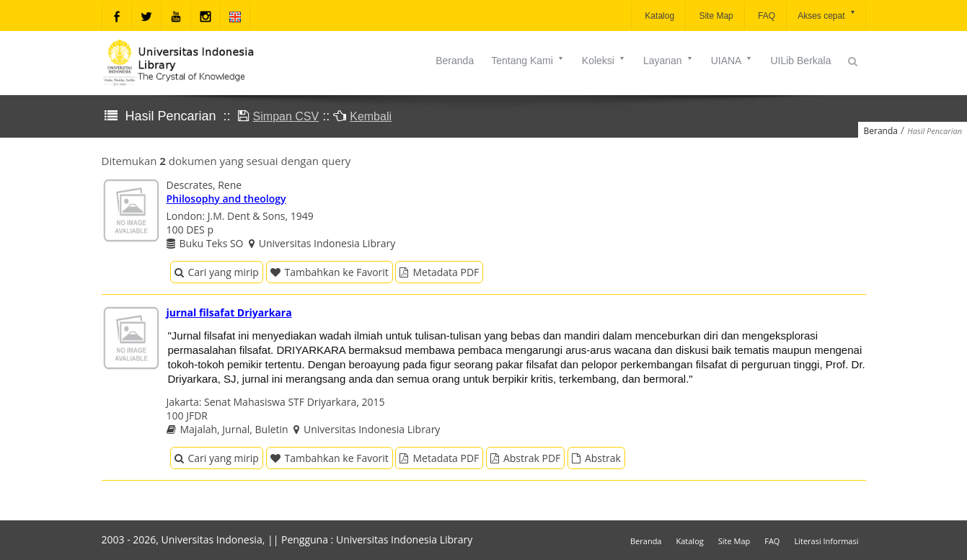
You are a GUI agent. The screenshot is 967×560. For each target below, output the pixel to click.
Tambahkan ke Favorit (330, 272)
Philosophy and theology (226, 199)
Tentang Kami (528, 61)
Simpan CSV (286, 116)
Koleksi (604, 61)
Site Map (715, 16)
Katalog (658, 16)
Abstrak (596, 458)
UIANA (732, 61)
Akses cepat (827, 15)
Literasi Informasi (826, 541)
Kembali (371, 116)
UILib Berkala (800, 61)
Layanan (668, 61)
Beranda (455, 61)
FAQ (765, 16)
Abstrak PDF (525, 458)
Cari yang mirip (217, 272)
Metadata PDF (439, 272)
